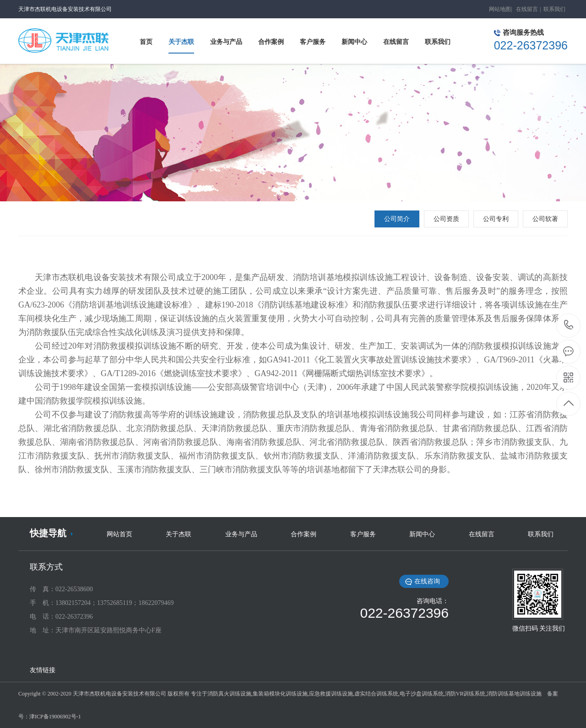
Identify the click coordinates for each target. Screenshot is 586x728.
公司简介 (397, 219)
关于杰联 (179, 534)
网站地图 (500, 9)
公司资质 (446, 219)
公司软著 (545, 219)
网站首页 (119, 534)
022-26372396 (569, 326)
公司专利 (496, 219)
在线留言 (527, 9)
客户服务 (363, 534)
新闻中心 (422, 534)
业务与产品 (241, 534)
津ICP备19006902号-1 (55, 717)
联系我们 (554, 9)
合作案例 (304, 534)
